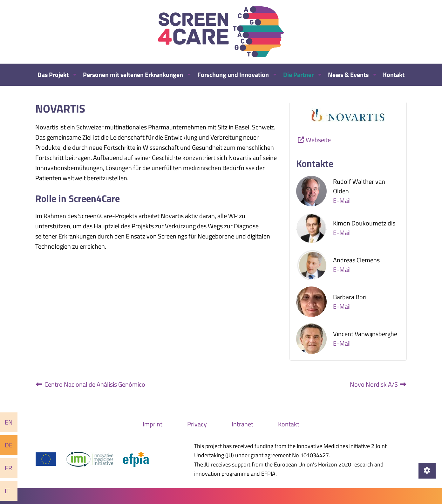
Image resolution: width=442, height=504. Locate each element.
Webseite (318, 140)
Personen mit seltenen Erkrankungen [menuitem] (133, 75)
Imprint (153, 424)
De (9, 445)
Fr (8, 468)
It (7, 491)
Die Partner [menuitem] (298, 75)
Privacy (197, 424)
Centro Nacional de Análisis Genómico (90, 384)
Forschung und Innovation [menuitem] (233, 75)
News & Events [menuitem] (348, 75)
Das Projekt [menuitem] (53, 75)
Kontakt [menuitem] (394, 75)
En (9, 422)
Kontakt (289, 424)
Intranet (242, 424)
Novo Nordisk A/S (378, 384)
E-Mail (342, 200)
